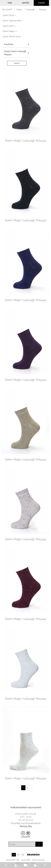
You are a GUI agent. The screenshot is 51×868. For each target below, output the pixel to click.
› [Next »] (32, 788)
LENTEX (26, 3)
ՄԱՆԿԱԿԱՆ (38, 860)
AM (14, 855)
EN (23, 855)
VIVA (10, 3)
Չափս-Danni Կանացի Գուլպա (15, 53)
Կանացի (30, 10)
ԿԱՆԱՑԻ (26, 860)
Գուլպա (43, 10)
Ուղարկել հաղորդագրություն (26, 823)
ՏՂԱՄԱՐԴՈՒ (13, 860)
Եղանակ (8, 44)
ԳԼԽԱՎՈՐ (7, 10)
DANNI (41, 3)
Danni (19, 10)
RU (18, 855)
